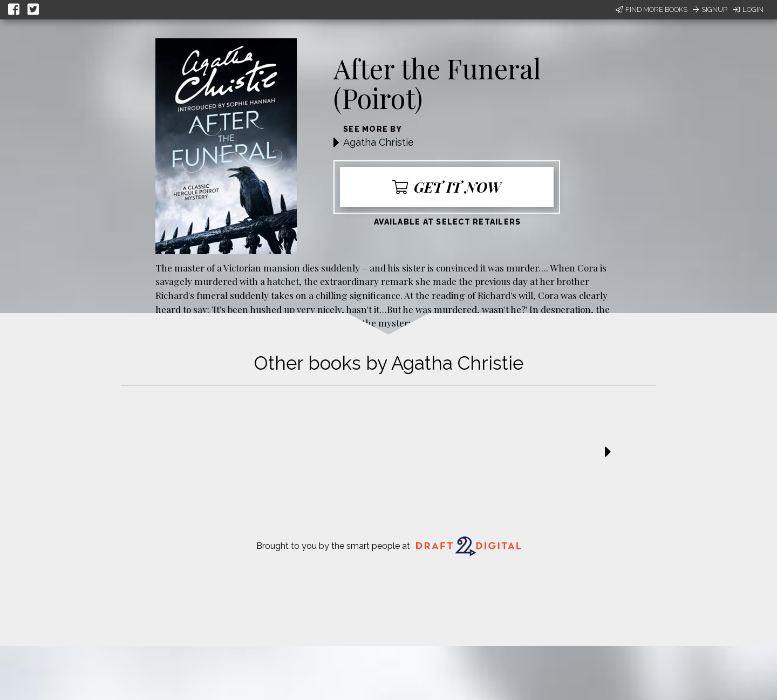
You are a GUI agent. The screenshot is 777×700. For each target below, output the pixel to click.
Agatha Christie (379, 142)
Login (748, 9)
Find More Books (652, 9)
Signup (710, 9)
